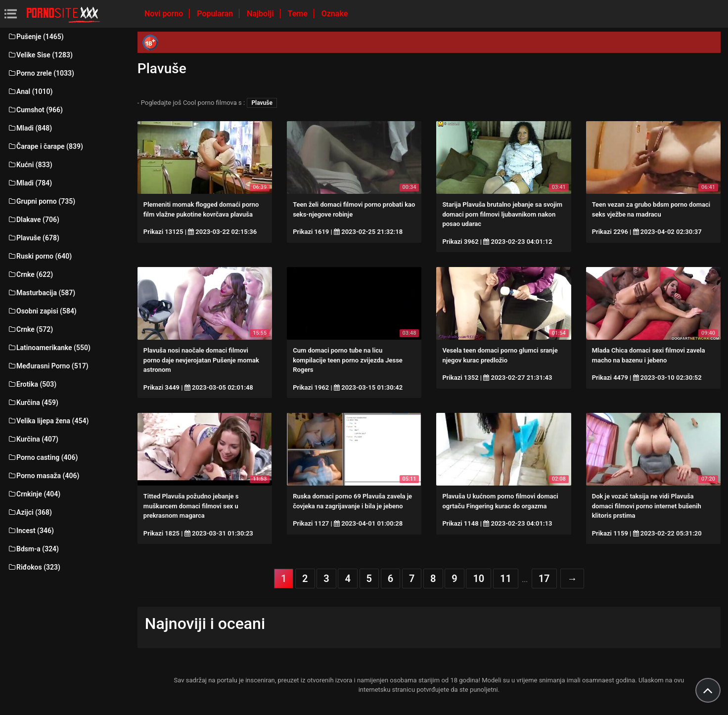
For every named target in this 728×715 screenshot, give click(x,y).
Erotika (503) (32, 384)
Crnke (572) (30, 329)
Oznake (335, 14)
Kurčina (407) (33, 439)
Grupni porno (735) (41, 201)
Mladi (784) (30, 183)
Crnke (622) (30, 274)
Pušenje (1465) (36, 37)
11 (506, 579)
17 (544, 579)
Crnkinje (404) (34, 494)
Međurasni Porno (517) (48, 366)
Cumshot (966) (35, 110)
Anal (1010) (30, 91)
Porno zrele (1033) (41, 73)
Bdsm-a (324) (33, 549)
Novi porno (165, 14)
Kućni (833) (30, 165)
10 (478, 579)
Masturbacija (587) (41, 293)
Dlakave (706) (33, 220)
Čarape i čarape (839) (45, 146)
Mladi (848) (30, 128)
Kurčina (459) (33, 402)
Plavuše (262, 103)
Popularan (216, 14)
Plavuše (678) (33, 238)
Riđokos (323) (34, 567)
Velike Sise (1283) (40, 55)
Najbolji (261, 14)
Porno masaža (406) (43, 476)
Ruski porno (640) (40, 256)
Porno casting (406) (43, 457)
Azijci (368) (30, 512)
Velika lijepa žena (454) (48, 421)
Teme (299, 14)
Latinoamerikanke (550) (49, 348)
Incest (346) (31, 531)
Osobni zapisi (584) (42, 311)
